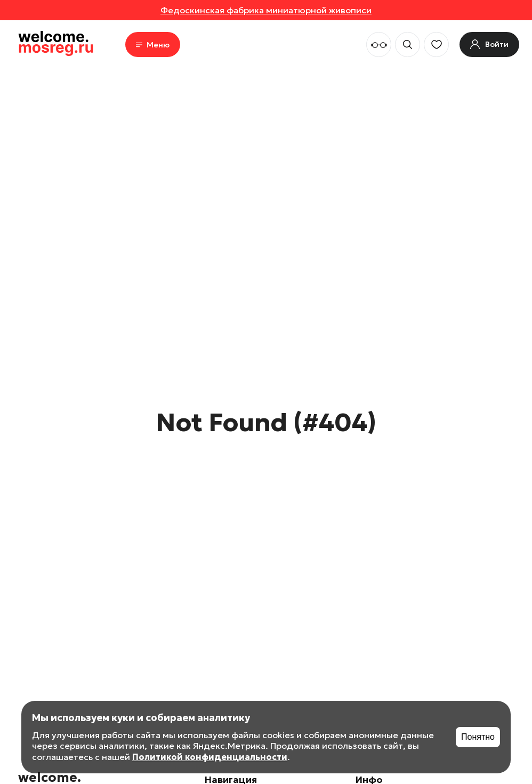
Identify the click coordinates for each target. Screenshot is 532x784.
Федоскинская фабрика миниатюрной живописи (266, 10)
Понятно (478, 737)
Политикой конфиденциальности (210, 757)
